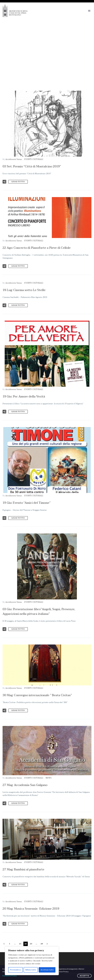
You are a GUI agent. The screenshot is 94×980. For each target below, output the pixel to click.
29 (42, 944)
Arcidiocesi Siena (14, 159)
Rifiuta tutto (31, 970)
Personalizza (15, 970)
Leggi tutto (18, 182)
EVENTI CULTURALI (34, 159)
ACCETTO (84, 976)
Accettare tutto (47, 970)
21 (20, 944)
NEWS (49, 778)
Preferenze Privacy (10, 976)
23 (31, 944)
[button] (4, 182)
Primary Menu (89, 11)
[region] (32, 961)
